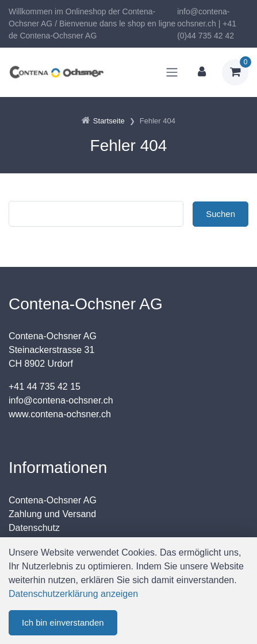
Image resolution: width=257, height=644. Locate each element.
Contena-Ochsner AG (53, 500)
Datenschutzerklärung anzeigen (73, 594)
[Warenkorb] (235, 72)
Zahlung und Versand (52, 514)
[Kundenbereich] (202, 72)
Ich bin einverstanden (63, 622)
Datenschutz (34, 528)
